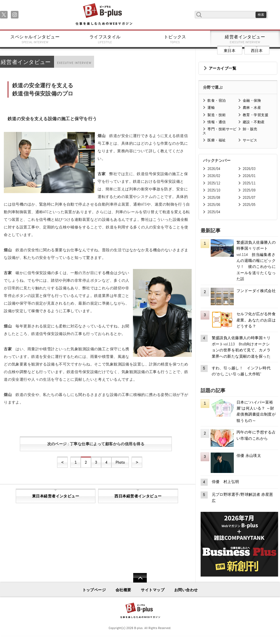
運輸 (211, 108)
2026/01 (249, 176)
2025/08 (214, 198)
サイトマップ (153, 590)
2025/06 (214, 205)
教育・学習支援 (256, 115)
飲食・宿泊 (217, 100)
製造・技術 (217, 115)
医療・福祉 (217, 140)
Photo (120, 462)
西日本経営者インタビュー (138, 496)
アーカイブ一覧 (223, 68)
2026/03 (249, 169)
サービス (250, 140)
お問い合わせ (186, 590)
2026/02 (214, 176)
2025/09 (249, 190)
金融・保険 (252, 100)
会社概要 (123, 590)
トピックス (175, 39)
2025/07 (249, 198)
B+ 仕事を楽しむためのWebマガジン (104, 15)
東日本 (230, 51)
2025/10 (214, 190)
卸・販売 (250, 129)
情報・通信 (217, 122)
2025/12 (214, 183)
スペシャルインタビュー (35, 39)
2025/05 (249, 205)
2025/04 (214, 212)
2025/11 (249, 183)
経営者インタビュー (245, 39)
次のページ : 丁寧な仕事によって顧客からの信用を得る (96, 444)
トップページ (94, 590)
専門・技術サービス (220, 131)
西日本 (257, 51)
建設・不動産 (254, 122)
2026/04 (214, 169)
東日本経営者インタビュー (56, 496)
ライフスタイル (105, 39)
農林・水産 (252, 108)
